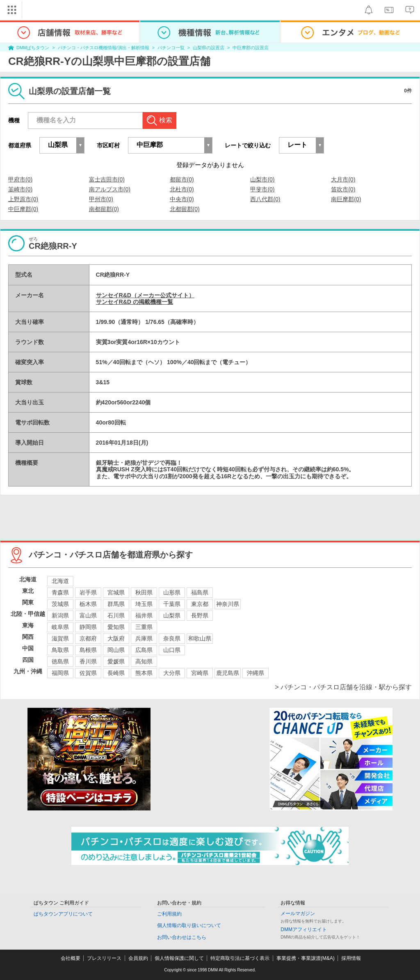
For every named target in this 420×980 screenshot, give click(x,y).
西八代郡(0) (265, 199)
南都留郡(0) (104, 209)
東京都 (200, 604)
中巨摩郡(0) (23, 209)
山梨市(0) (262, 179)
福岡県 (60, 673)
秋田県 (144, 592)
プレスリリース (104, 958)
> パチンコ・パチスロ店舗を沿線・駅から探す (343, 687)
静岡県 (88, 627)
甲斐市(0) (262, 189)
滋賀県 (60, 638)
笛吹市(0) (343, 189)
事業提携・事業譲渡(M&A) (306, 958)
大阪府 (116, 638)
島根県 (88, 650)
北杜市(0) (182, 189)
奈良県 (172, 638)
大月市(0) (343, 179)
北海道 (60, 581)
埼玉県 (144, 604)
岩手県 (88, 592)
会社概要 (71, 958)
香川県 (88, 661)
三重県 (144, 627)
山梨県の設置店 (209, 48)
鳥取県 (60, 650)
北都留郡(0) (185, 209)
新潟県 (60, 615)
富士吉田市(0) (107, 179)
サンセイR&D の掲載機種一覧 (135, 302)
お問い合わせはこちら (182, 937)
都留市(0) (182, 179)
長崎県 (116, 673)
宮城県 (116, 592)
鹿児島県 (228, 673)
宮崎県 (200, 673)
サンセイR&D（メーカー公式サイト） (145, 295)
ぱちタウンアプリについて (63, 914)
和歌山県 (200, 638)
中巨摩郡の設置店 (251, 48)
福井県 (144, 615)
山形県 (172, 592)
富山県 (88, 615)
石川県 (116, 615)
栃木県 (88, 604)
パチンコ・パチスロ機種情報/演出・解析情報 (104, 48)
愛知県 (116, 627)
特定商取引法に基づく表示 (240, 958)
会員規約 (138, 958)
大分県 (172, 673)
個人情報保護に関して (179, 958)
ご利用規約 (169, 914)
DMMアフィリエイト (304, 930)
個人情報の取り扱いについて (189, 925)
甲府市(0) (20, 179)
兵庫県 (144, 638)
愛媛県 (116, 661)
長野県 (200, 615)
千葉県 (172, 604)
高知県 (144, 661)
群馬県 (116, 604)
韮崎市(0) (20, 189)
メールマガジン (298, 913)
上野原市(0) (23, 199)
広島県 (144, 650)
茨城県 (60, 604)
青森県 (60, 592)
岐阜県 (60, 627)
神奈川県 (228, 604)
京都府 (88, 638)
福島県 (200, 592)
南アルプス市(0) (110, 189)
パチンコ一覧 (171, 48)
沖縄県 (256, 673)
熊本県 (144, 673)
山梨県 (172, 615)
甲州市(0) (101, 199)
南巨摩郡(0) (346, 199)
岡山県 (116, 650)
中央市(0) (182, 199)
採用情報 (351, 958)
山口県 (172, 650)
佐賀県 (88, 673)
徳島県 (60, 661)
